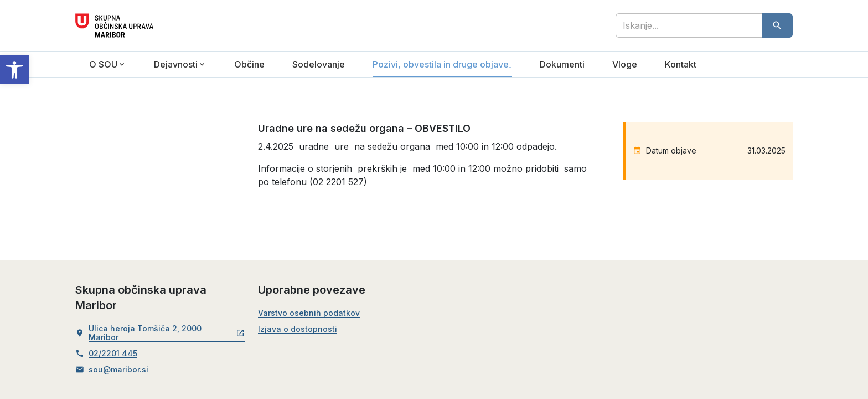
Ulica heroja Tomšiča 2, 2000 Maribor (167, 333)
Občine (249, 64)
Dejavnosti (176, 64)
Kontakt (681, 64)
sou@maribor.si (118, 370)
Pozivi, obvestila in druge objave (441, 64)
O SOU (103, 64)
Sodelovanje (319, 64)
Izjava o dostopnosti (298, 329)
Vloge (625, 64)
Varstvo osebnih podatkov (309, 313)
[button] (14, 70)
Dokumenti (562, 64)
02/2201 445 (113, 354)
